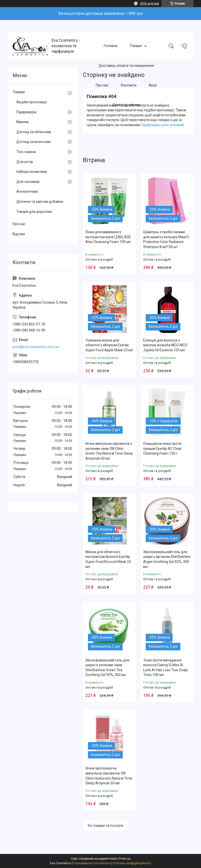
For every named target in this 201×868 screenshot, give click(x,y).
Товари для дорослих (34, 212)
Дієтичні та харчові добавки (40, 202)
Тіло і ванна (26, 152)
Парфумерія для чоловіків (162, 125)
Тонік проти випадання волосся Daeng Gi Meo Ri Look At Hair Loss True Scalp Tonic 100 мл (166, 668)
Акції (153, 85)
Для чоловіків (28, 182)
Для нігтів (25, 162)
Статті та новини (126, 105)
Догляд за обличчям (34, 132)
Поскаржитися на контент (92, 863)
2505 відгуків (149, 4)
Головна (111, 46)
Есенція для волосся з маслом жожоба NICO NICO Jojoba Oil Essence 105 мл (165, 345)
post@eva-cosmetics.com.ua (36, 347)
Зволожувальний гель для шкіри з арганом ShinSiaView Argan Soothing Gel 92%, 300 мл (167, 559)
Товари (136, 46)
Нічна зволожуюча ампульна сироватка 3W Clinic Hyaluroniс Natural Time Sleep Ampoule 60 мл (109, 776)
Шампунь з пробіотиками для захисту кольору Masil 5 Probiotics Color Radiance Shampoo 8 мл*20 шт (166, 239)
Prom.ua (125, 859)
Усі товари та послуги (105, 826)
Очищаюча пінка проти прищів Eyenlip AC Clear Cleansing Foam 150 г (162, 448)
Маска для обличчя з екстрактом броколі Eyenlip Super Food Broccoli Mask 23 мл (108, 559)
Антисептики (27, 191)
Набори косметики (32, 172)
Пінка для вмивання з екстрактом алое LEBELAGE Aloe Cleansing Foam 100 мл (108, 237)
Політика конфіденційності (132, 863)
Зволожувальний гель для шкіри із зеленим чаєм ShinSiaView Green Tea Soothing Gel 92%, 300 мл (107, 668)
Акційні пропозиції (32, 102)
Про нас (102, 85)
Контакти (129, 85)
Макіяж (22, 122)
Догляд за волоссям (33, 142)
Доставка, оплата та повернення (126, 66)
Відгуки (19, 234)
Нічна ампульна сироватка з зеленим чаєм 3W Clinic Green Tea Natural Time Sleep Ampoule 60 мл (109, 451)
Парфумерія (26, 112)
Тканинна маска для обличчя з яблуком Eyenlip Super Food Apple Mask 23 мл (109, 345)
